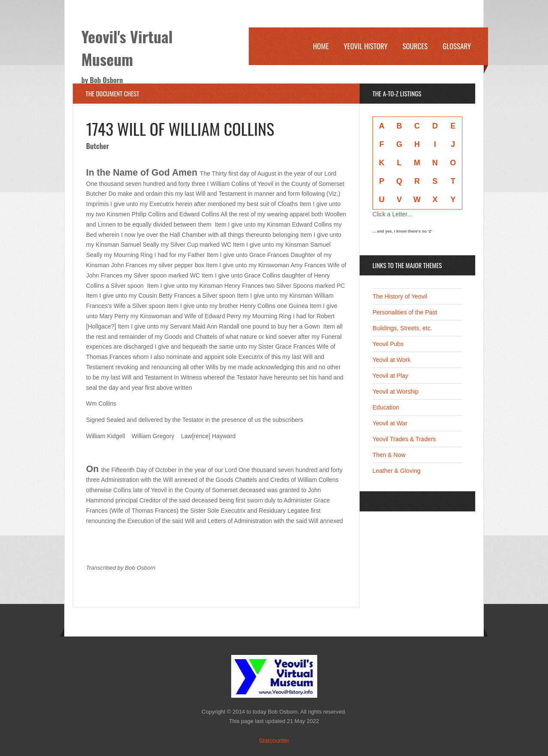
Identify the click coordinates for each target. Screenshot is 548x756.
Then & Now (389, 455)
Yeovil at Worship (395, 391)
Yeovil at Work (392, 360)
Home (321, 46)
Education (386, 407)
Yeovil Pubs (388, 344)
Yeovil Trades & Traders (404, 439)
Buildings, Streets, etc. (402, 328)
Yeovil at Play (390, 376)
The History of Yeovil (400, 296)
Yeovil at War (390, 423)
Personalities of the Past (405, 312)
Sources (415, 46)
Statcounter (274, 741)
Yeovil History (366, 46)
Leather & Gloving (396, 471)
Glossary (457, 46)
